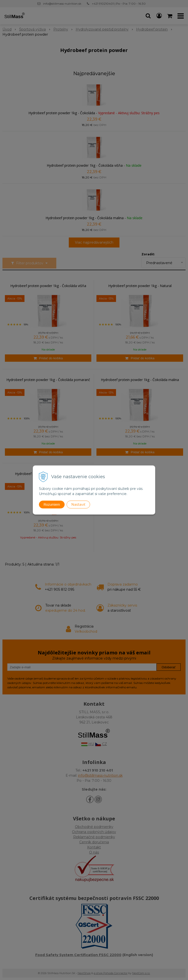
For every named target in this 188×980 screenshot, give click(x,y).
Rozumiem (52, 505)
